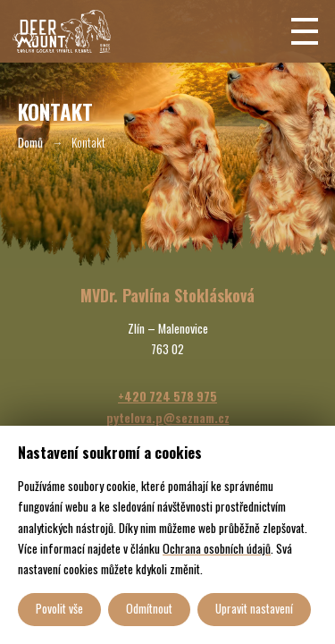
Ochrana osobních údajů (217, 548)
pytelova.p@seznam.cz (168, 418)
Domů (30, 142)
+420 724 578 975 (167, 396)
